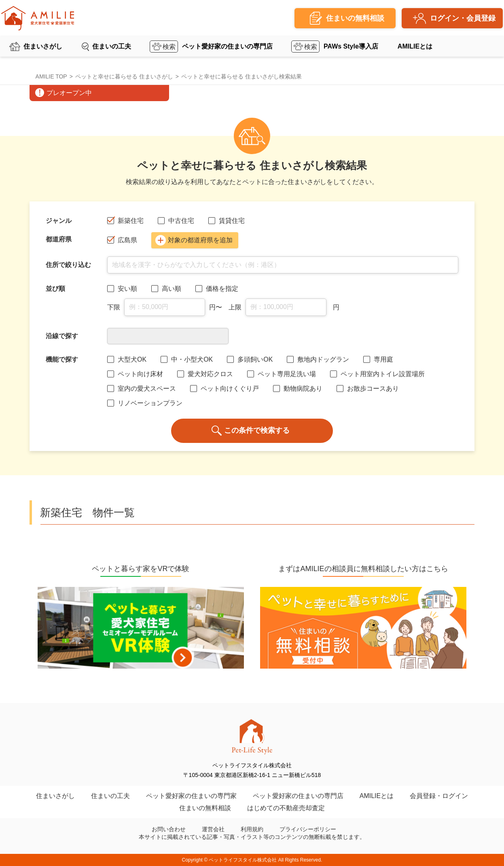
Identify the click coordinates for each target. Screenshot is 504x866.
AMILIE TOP (51, 76)
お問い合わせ (169, 829)
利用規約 (252, 829)
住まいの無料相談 (205, 808)
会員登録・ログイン (439, 796)
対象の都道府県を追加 (194, 240)
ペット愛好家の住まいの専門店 (227, 46)
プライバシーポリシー (308, 829)
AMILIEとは (415, 46)
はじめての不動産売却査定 (286, 808)
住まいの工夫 (112, 46)
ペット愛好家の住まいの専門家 (191, 796)
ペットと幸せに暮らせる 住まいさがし (124, 76)
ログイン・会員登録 (463, 18)
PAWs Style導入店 (351, 46)
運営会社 (213, 829)
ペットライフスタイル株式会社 (243, 860)
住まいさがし (43, 46)
